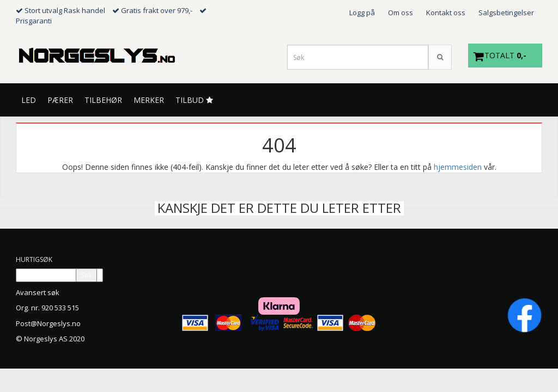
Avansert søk (38, 292)
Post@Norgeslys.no (48, 323)
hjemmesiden (458, 167)
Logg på (362, 13)
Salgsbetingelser (506, 13)
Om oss (401, 13)
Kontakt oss (446, 13)
